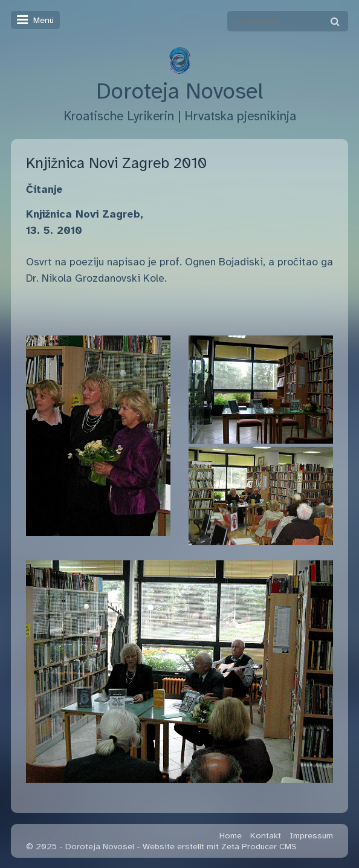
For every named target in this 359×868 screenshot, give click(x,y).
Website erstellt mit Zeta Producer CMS (220, 846)
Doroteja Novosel (179, 91)
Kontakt (266, 835)
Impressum (311, 835)
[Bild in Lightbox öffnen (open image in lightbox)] (98, 436)
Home (231, 835)
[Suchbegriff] (288, 21)
